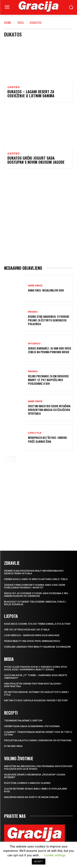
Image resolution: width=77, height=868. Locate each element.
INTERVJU (34, 344)
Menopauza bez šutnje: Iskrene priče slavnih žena (47, 439)
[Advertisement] (38, 217)
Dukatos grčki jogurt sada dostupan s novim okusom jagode (36, 160)
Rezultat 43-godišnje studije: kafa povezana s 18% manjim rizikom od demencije (36, 595)
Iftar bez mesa (13, 746)
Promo (33, 312)
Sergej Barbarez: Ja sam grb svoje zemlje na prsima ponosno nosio (50, 350)
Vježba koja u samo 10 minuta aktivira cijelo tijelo (36, 579)
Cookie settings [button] (55, 855)
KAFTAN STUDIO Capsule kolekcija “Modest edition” (36, 701)
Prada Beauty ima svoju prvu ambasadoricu (32, 641)
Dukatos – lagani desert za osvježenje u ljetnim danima (31, 94)
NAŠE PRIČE (35, 286)
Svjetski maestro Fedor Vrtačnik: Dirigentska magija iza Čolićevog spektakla (49, 410)
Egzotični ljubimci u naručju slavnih (27, 783)
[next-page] (13, 459)
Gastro (14, 87)
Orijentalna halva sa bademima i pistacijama (32, 726)
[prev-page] (7, 459)
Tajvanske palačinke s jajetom (23, 721)
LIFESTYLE (35, 433)
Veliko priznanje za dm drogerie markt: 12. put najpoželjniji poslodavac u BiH (48, 380)
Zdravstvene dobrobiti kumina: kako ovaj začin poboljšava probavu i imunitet (35, 586)
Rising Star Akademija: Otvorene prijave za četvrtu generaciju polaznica (49, 320)
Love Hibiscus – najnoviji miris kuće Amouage (32, 635)
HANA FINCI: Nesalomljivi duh (46, 290)
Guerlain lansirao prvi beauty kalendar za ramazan (37, 647)
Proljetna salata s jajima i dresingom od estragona (38, 740)
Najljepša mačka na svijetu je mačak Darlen (31, 797)
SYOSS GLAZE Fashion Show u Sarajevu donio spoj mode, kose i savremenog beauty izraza (36, 668)
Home (8, 22)
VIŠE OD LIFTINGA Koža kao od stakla (27, 630)
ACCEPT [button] (39, 862)
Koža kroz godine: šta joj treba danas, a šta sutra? (37, 624)
